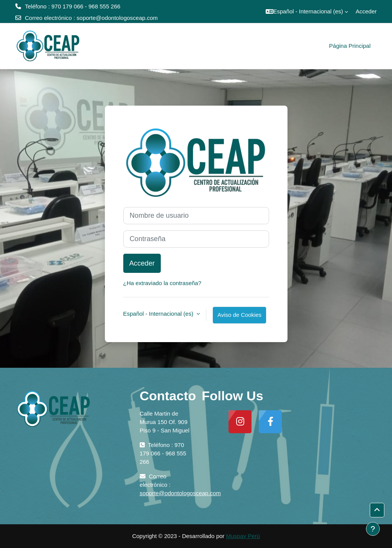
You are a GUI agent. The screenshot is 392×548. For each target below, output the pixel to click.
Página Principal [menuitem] (350, 46)
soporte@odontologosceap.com (117, 18)
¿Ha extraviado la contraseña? (162, 283)
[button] (307, 11)
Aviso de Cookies (239, 315)
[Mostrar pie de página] (373, 529)
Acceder (366, 11)
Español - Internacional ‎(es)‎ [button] (159, 314)
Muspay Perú (243, 536)
